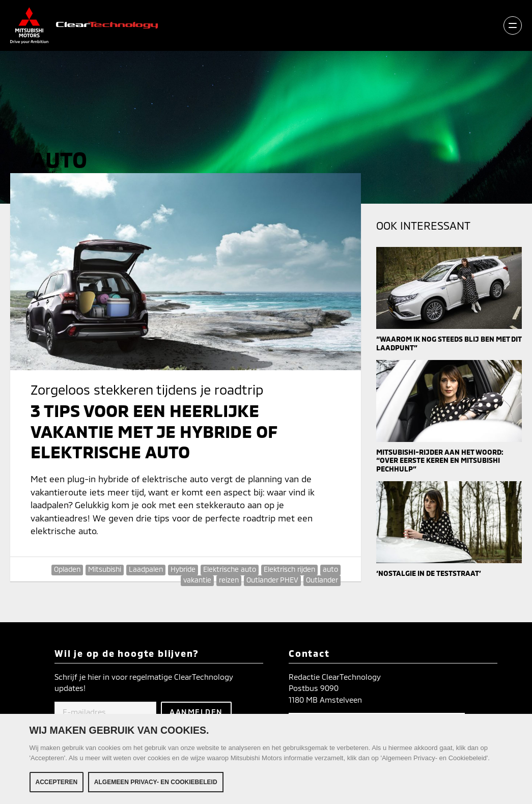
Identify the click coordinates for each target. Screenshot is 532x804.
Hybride (183, 569)
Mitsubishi (105, 569)
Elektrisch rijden (289, 569)
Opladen (67, 569)
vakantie (197, 580)
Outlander (322, 580)
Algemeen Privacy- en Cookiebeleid (156, 782)
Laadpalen (146, 569)
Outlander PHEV (272, 580)
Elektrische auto (230, 569)
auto (330, 569)
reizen (229, 580)
